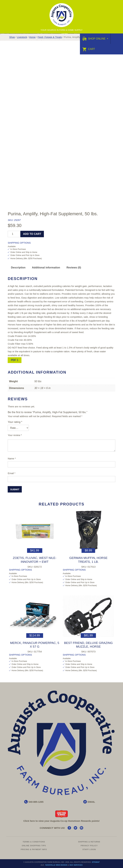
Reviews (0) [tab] (74, 267)
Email (12, 473)
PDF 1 (14, 360)
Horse (32, 37)
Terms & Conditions (34, 842)
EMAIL (91, 802)
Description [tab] (18, 267)
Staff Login (89, 849)
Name (12, 458)
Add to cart (32, 234)
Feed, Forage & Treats (50, 37)
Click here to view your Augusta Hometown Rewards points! (61, 821)
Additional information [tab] (46, 267)
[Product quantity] (14, 234)
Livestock (22, 37)
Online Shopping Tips (34, 846)
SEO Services (76, 865)
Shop (12, 37)
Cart (89, 49)
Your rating (15, 422)
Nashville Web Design (56, 865)
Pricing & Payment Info (34, 849)
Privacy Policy (89, 846)
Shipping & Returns (89, 842)
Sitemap (96, 862)
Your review (15, 435)
